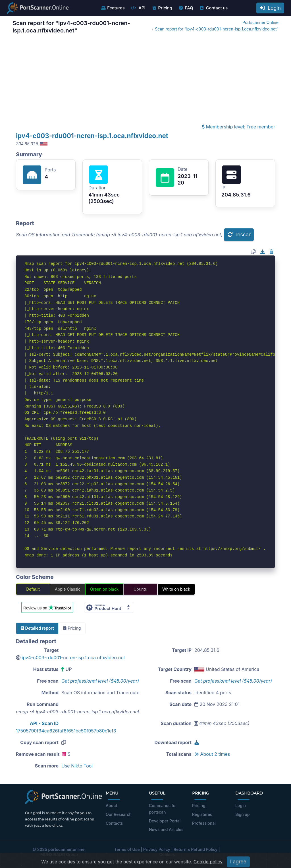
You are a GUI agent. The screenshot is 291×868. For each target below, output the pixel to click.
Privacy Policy (157, 849)
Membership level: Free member (238, 127)
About (111, 805)
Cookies (167, 854)
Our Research (119, 814)
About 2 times (212, 754)
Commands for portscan (163, 809)
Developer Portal (165, 821)
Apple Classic (68, 589)
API (138, 8)
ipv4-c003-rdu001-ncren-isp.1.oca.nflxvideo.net (92, 136)
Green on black (104, 589)
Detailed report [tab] (37, 628)
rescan (240, 235)
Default (33, 589)
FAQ (186, 8)
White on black (176, 589)
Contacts (114, 823)
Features (112, 8)
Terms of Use (127, 849)
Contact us (214, 8)
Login (270, 8)
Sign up (242, 814)
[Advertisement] (145, 80)
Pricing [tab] (72, 628)
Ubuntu (140, 589)
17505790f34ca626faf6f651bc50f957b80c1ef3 (66, 731)
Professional (204, 823)
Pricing (162, 8)
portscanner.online (66, 849)
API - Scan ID (44, 723)
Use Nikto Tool (77, 766)
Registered (202, 814)
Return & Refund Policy (196, 849)
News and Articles (166, 829)
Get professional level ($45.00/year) (100, 681)
